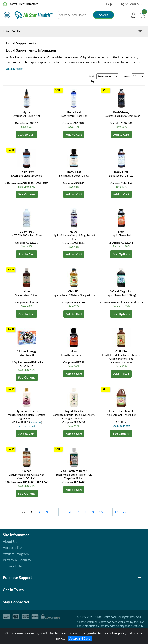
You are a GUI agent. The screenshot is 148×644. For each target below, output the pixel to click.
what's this (36, 422)
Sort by (92, 78)
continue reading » (15, 69)
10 (101, 512)
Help (109, 4)
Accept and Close (80, 639)
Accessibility (12, 548)
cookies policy (117, 633)
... (108, 512)
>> (124, 512)
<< (24, 512)
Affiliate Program (16, 554)
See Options (27, 194)
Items (126, 76)
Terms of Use (13, 566)
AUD (136, 4)
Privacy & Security (17, 560)
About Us (10, 541)
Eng (122, 4)
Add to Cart (26, 134)
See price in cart (27, 426)
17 (116, 512)
